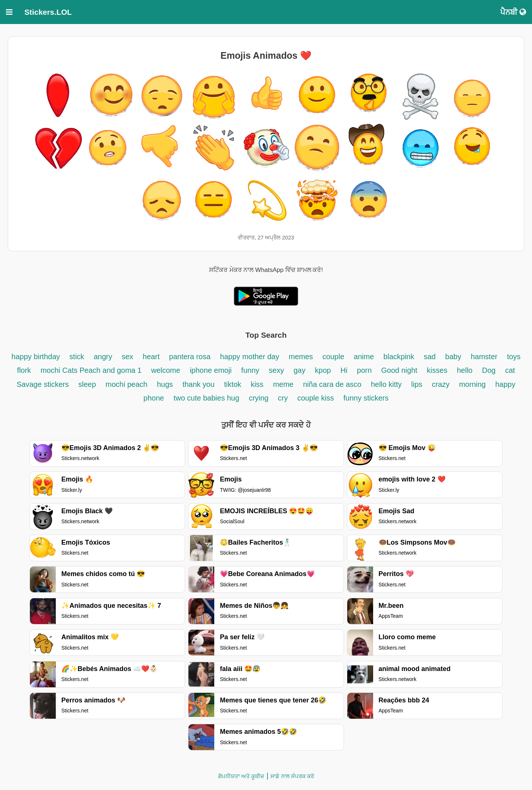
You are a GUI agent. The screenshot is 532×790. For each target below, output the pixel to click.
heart (152, 357)
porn (365, 370)
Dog (489, 370)
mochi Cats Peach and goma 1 (91, 370)
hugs (165, 384)
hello (465, 370)
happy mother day (250, 357)
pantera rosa (190, 357)
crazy (441, 384)
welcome (166, 370)
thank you (199, 384)
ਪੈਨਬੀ (513, 12)
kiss (257, 384)
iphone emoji (211, 370)
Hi (344, 370)
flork (24, 370)
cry (283, 398)
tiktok (233, 384)
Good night (399, 370)
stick (77, 357)
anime (364, 357)
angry (103, 357)
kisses (437, 370)
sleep (87, 384)
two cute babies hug (207, 398)
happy (506, 384)
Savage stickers (43, 384)
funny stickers (366, 398)
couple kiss (316, 398)
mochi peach (127, 384)
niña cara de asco (332, 384)
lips (417, 384)
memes (301, 357)
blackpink (399, 357)
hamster (484, 357)
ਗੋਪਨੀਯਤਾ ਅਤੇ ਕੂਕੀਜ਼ (241, 776)
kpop (323, 370)
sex (127, 357)
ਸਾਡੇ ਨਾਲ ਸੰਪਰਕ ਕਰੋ (292, 776)
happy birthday (37, 357)
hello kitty (386, 384)
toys (514, 357)
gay (300, 370)
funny (250, 370)
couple (333, 357)
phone (154, 398)
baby (453, 357)
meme (283, 384)
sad (430, 357)
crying (260, 398)
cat (510, 370)
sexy (277, 370)
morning (472, 384)
